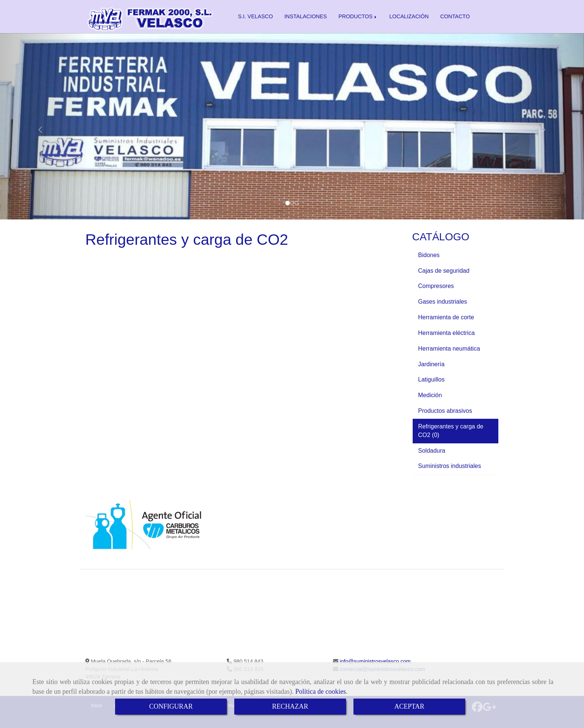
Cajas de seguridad (445, 271)
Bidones (430, 255)
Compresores (437, 286)
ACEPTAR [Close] (410, 706)
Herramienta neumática (450, 349)
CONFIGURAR (171, 706)
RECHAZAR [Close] (290, 706)
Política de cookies (321, 691)
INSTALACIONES (306, 16)
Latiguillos (432, 379)
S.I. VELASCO (256, 16)
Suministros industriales (450, 466)
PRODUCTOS (358, 16)
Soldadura (433, 451)
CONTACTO (455, 16)
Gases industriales (444, 302)
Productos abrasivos (446, 411)
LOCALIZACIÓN (409, 16)
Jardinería (432, 364)
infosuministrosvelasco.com (374, 661)
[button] (44, 126)
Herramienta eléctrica (447, 333)
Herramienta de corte (447, 317)
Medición (431, 395)
